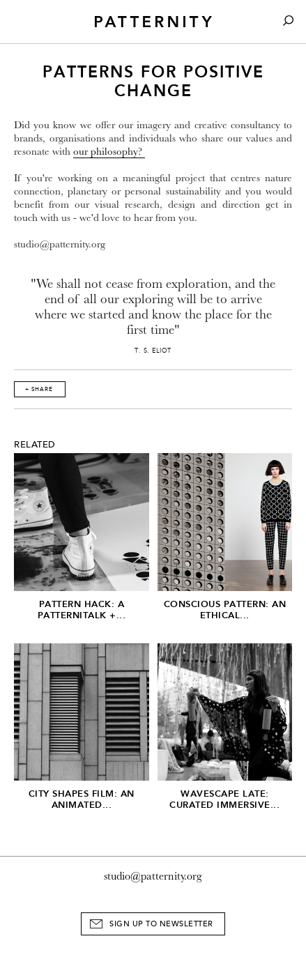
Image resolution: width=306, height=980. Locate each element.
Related (35, 445)
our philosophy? (109, 152)
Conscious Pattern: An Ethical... (225, 610)
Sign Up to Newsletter (161, 924)
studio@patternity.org (153, 876)
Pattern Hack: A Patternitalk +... (82, 610)
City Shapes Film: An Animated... (82, 799)
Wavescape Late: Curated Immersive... (224, 799)
